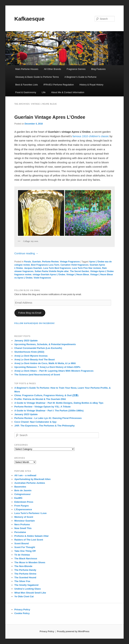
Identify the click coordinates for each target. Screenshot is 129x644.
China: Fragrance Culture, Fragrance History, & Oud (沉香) (46, 395)
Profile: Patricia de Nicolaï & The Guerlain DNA (40, 399)
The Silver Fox (22, 581)
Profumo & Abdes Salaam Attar (31, 536)
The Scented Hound (25, 577)
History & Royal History (91, 85)
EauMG (18, 498)
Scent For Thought (25, 547)
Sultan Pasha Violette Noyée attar (52, 271)
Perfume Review (50, 262)
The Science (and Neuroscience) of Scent (37, 375)
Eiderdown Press (24, 502)
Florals (27, 262)
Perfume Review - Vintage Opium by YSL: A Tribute (42, 407)
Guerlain (37, 262)
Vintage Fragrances (70, 262)
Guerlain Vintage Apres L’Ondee (50, 117)
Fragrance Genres (76, 69)
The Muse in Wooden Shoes (30, 562)
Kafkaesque (29, 19)
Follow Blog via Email (30, 313)
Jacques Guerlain (33, 268)
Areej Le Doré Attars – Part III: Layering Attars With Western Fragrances (54, 371)
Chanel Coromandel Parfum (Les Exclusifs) (38, 348)
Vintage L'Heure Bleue (78, 275)
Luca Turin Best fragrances (57, 268)
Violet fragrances (42, 278)
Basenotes (20, 487)
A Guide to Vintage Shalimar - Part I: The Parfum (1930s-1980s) (49, 411)
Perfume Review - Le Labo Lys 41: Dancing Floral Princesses (48, 418)
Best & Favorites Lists (26, 85)
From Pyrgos (21, 506)
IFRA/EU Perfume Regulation (59, 85)
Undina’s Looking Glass (28, 589)
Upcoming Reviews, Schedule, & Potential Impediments (45, 344)
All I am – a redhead (25, 475)
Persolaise (20, 532)
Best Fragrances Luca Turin (45, 265)
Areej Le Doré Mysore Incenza (31, 356)
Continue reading (26, 253)
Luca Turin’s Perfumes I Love (30, 513)
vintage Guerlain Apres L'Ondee (49, 275)
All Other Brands (53, 69)
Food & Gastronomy (26, 92)
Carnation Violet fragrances (75, 265)
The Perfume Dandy (25, 570)
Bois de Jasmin (23, 490)
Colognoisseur (22, 494)
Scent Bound (21, 543)
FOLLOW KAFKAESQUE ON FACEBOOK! (35, 323)
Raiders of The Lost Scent (29, 540)
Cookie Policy (22, 613)
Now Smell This (23, 528)
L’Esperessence (23, 509)
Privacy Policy (22, 610)
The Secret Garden (80, 271)
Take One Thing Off (25, 551)
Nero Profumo (22, 524)
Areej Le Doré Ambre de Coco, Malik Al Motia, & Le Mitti (45, 363)
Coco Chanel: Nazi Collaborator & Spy (35, 422)
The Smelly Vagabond (26, 585)
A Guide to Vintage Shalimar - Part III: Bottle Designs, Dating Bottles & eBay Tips (59, 403)
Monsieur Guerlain (25, 521)
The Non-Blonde (23, 566)
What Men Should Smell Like (30, 593)
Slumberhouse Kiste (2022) (29, 352)
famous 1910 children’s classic (91, 136)
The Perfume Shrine (25, 574)
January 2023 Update (26, 341)
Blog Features (98, 69)
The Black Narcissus (26, 558)
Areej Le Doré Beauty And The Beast (35, 360)
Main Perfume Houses (27, 69)
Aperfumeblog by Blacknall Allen (32, 479)
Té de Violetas (22, 555)
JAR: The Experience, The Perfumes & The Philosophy (44, 426)
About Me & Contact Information (68, 92)
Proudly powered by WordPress (73, 631)
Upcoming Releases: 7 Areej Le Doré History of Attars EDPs (47, 367)
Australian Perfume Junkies (30, 483)
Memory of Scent (24, 517)
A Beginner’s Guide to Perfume (80, 77)
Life (44, 92)
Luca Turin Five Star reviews (86, 268)
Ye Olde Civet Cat (24, 596)
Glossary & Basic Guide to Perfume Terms (37, 77)
